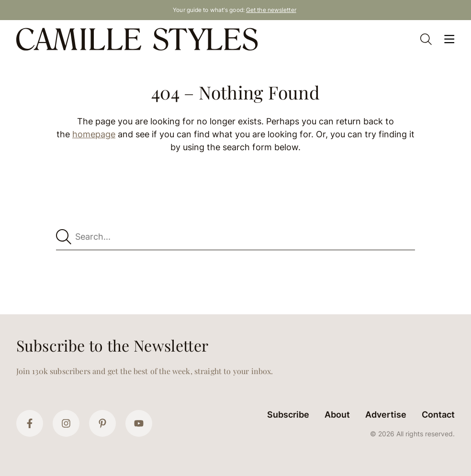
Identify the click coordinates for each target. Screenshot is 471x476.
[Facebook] (30, 423)
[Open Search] (426, 39)
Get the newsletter (271, 10)
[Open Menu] (449, 39)
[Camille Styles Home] (139, 39)
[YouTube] (139, 423)
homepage (94, 134)
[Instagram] (66, 423)
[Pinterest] (102, 423)
